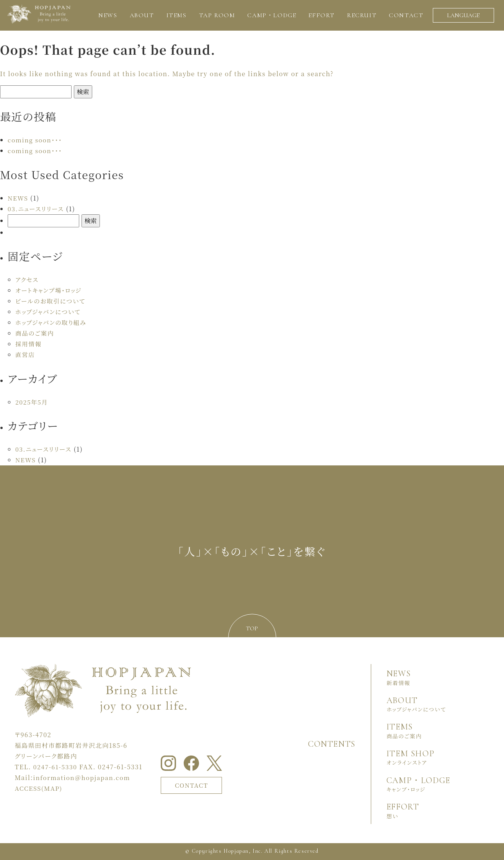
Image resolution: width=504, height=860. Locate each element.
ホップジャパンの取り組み (52, 322)
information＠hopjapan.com (83, 778)
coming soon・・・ (36, 140)
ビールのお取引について (51, 301)
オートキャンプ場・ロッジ (49, 290)
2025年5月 (32, 402)
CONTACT (193, 785)
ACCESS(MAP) (39, 788)
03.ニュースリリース (37, 209)
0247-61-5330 (56, 767)
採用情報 (29, 344)
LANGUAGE (463, 15)
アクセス (27, 280)
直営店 (25, 355)
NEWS (18, 198)
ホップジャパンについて (49, 312)
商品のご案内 (35, 333)
